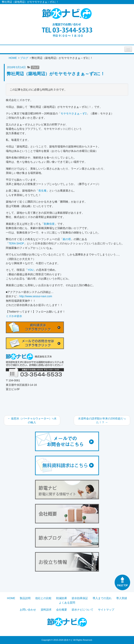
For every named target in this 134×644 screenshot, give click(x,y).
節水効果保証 (80, 598)
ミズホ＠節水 (14, 316)
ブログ (24, 58)
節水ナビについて (82, 610)
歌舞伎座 (49, 224)
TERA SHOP (16, 243)
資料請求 (46, 610)
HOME (13, 58)
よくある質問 (67, 603)
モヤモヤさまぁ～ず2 (74, 113)
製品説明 (25, 598)
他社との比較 (43, 598)
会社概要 (62, 610)
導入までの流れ (102, 598)
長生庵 (42, 191)
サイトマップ (106, 610)
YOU (30, 270)
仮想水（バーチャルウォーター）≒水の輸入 (32, 420)
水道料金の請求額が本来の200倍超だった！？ (102, 420)
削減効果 (62, 598)
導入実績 (122, 598)
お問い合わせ (28, 610)
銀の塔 (67, 239)
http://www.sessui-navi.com (36, 296)
